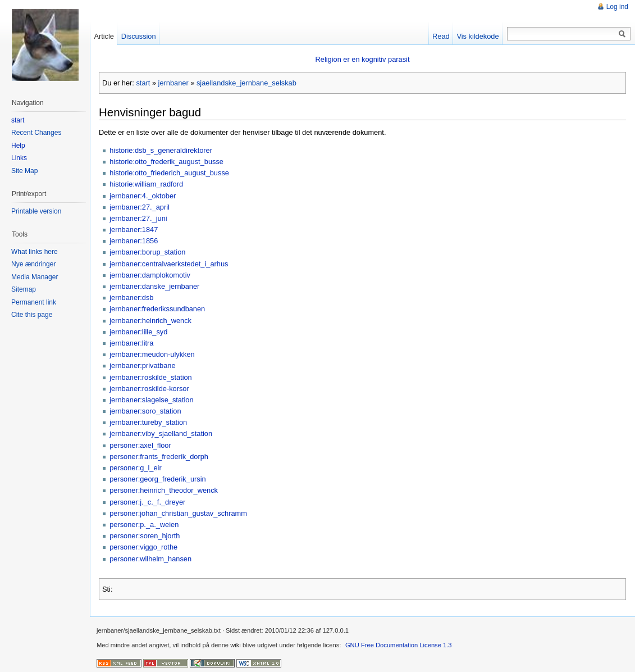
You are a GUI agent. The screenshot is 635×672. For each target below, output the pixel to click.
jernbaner (173, 83)
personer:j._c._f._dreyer (147, 502)
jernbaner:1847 (134, 230)
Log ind (617, 7)
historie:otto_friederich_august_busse (169, 173)
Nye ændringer (33, 264)
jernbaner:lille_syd (138, 332)
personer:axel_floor (140, 445)
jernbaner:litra (131, 343)
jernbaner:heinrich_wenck (150, 321)
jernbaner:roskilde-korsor (149, 389)
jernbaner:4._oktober (143, 196)
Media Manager (35, 277)
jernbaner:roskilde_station (151, 377)
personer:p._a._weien (144, 525)
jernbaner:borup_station (147, 252)
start (143, 83)
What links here (35, 252)
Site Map (24, 171)
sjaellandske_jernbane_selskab (246, 83)
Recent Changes (36, 133)
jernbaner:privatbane (142, 365)
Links (19, 158)
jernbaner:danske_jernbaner (154, 286)
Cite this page (32, 315)
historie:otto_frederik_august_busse (166, 162)
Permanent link (34, 302)
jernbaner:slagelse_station (151, 400)
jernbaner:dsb (131, 298)
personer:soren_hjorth (145, 536)
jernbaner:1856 (134, 241)
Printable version (36, 211)
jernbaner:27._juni (138, 218)
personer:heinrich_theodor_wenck (164, 490)
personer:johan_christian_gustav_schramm (178, 513)
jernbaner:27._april (140, 207)
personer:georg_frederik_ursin (157, 479)
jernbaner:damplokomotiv (150, 275)
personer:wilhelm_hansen (150, 559)
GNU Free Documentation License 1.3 (399, 645)
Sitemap (24, 289)
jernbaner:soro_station (145, 411)
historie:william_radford (146, 184)
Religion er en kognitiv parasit (363, 59)
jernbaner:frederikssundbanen (157, 309)
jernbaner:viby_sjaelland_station (161, 433)
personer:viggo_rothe (143, 547)
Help (18, 146)
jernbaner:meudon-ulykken (152, 354)
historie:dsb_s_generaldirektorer (161, 150)
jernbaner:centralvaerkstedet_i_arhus (169, 264)
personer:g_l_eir (135, 468)
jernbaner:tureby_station (148, 422)
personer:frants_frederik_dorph (159, 457)
